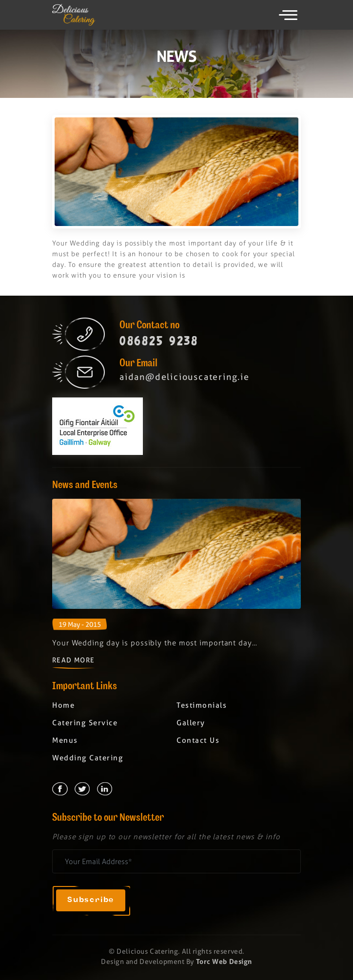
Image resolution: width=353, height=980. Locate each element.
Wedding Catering (88, 758)
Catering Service (85, 723)
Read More (74, 660)
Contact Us (198, 740)
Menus (65, 740)
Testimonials (202, 705)
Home (63, 705)
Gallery (191, 723)
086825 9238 (159, 341)
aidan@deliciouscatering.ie (185, 377)
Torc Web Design (224, 961)
